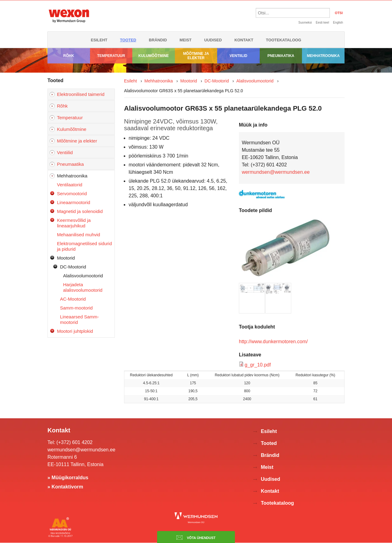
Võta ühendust (196, 537)
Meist (185, 40)
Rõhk (69, 56)
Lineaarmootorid (73, 202)
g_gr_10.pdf (258, 365)
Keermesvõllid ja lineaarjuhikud (74, 223)
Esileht (99, 40)
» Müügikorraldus (68, 478)
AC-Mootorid (73, 299)
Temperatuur (111, 56)
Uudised (213, 40)
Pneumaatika (281, 56)
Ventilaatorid (70, 185)
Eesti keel (322, 23)
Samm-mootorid (76, 308)
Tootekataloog (283, 40)
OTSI (339, 13)
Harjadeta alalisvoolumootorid (83, 287)
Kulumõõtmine (154, 56)
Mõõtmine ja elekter (196, 56)
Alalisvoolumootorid (83, 276)
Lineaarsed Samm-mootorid (79, 319)
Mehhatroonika (323, 56)
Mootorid (66, 258)
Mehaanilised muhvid (79, 235)
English (338, 23)
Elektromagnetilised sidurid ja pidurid (84, 246)
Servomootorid (72, 194)
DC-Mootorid (73, 267)
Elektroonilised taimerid (81, 94)
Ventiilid (239, 56)
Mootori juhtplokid (75, 331)
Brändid (158, 40)
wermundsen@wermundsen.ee (276, 172)
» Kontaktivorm (65, 487)
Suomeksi (305, 23)
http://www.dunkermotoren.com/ (273, 342)
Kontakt (244, 40)
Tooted (128, 40)
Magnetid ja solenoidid (80, 211)
